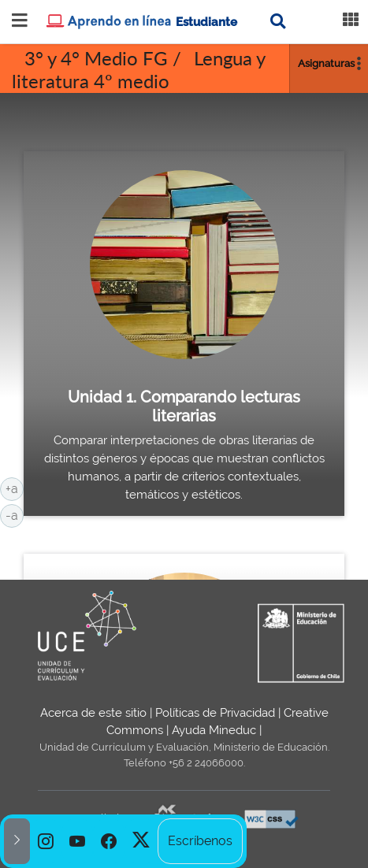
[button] (17, 841)
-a (15, 514)
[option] (46, 841)
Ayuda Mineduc (214, 730)
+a (15, 488)
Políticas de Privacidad (215, 713)
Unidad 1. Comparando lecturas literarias (184, 406)
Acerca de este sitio (93, 713)
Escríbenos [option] (200, 841)
